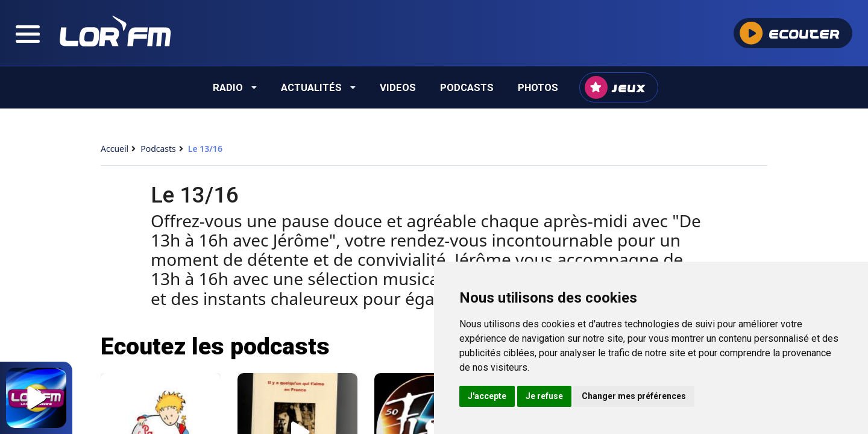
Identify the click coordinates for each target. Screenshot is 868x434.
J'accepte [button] (487, 396)
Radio (235, 87)
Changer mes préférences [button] (634, 396)
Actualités (318, 87)
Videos (398, 87)
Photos (538, 87)
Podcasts (467, 87)
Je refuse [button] (544, 396)
